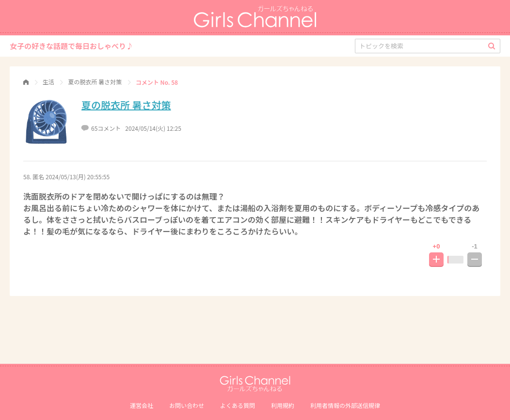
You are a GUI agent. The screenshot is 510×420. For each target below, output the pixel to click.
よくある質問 (238, 405)
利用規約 (283, 405)
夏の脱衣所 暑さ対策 (126, 105)
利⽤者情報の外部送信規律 (345, 405)
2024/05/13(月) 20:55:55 (78, 177)
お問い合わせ (187, 405)
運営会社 (142, 405)
